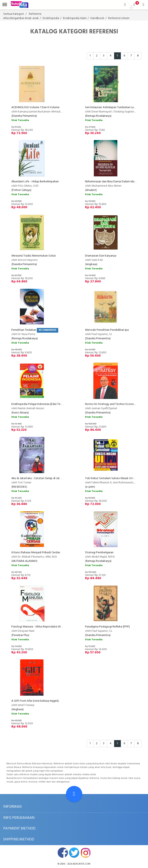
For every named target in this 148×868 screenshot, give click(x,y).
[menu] (5, 5)
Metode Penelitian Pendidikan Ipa (107, 330)
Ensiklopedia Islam (75, 18)
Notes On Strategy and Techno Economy (111, 404)
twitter (74, 853)
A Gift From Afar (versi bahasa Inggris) (35, 701)
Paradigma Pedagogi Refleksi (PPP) (107, 627)
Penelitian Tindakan (24, 330)
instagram (85, 853)
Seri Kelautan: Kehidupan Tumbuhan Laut (111, 107)
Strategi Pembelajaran (99, 553)
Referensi (35, 14)
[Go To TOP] (74, 794)
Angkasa (91, 264)
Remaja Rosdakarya (98, 116)
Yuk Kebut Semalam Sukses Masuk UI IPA (111, 478)
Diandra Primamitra (24, 116)
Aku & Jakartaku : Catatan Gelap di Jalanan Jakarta (43, 478)
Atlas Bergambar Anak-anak (21, 18)
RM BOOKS (19, 487)
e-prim (90, 487)
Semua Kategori (13, 14)
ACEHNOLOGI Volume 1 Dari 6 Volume (35, 107)
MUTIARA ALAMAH (24, 561)
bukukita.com (82, 864)
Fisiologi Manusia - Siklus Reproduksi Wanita (39, 627)
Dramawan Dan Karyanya (101, 256)
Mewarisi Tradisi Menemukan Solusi (34, 256)
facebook (63, 853)
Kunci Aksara (20, 413)
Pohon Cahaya (21, 190)
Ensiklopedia (51, 18)
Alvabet (91, 190)
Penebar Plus (20, 635)
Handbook (97, 18)
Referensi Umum (119, 18)
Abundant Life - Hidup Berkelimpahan (35, 182)
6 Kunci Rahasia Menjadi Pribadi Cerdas (36, 553)
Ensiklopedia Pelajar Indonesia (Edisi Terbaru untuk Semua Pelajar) (53, 404)
